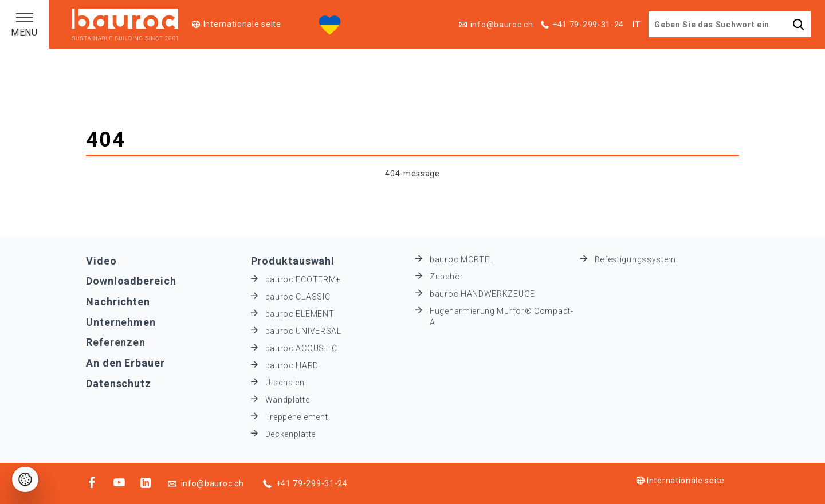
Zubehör (447, 277)
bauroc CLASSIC (298, 297)
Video (101, 261)
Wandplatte (288, 400)
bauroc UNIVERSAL (303, 331)
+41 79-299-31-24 (588, 25)
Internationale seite (242, 24)
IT (636, 25)
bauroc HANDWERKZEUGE (482, 294)
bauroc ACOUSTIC (302, 348)
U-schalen (285, 383)
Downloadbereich (131, 281)
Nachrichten (118, 302)
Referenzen (116, 342)
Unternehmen (121, 322)
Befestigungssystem (636, 259)
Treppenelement (297, 417)
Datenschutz (119, 383)
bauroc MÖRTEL (462, 259)
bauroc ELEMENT (300, 314)
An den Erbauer (125, 363)
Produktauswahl (293, 261)
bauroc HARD (292, 365)
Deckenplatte (290, 434)
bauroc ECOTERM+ (303, 279)
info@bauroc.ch (502, 25)
